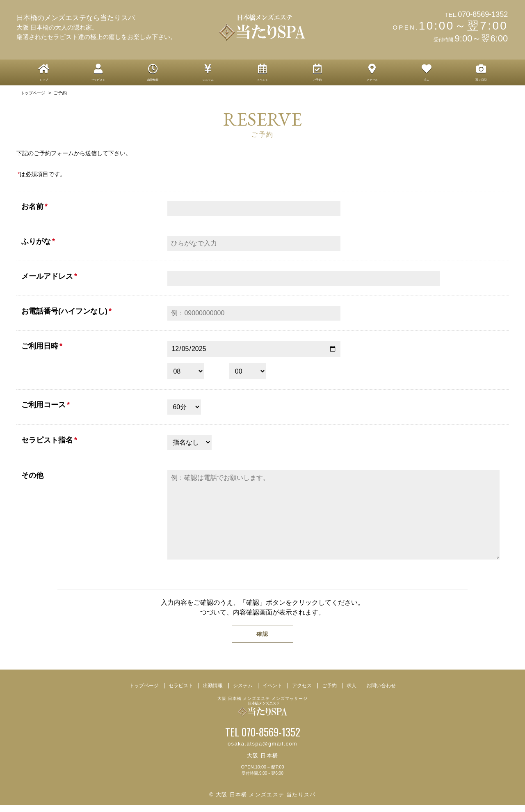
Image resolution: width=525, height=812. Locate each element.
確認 (262, 641)
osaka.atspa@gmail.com (262, 751)
